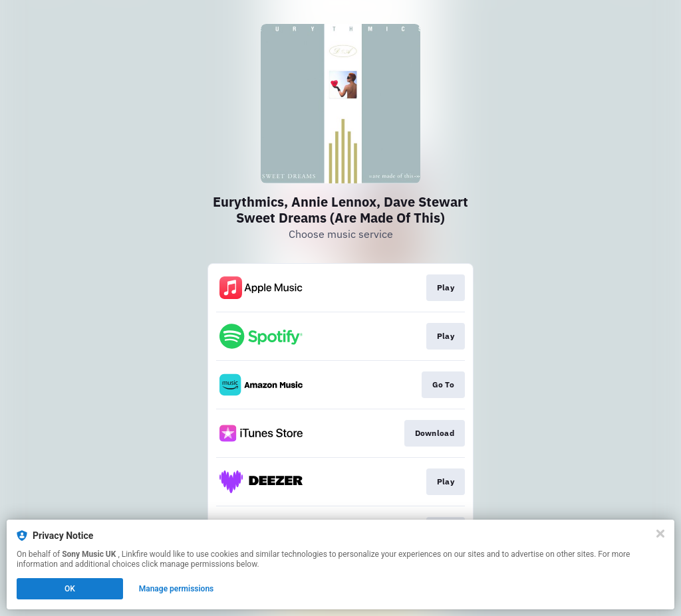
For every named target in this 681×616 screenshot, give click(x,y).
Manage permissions (177, 589)
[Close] (660, 534)
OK (70, 589)
